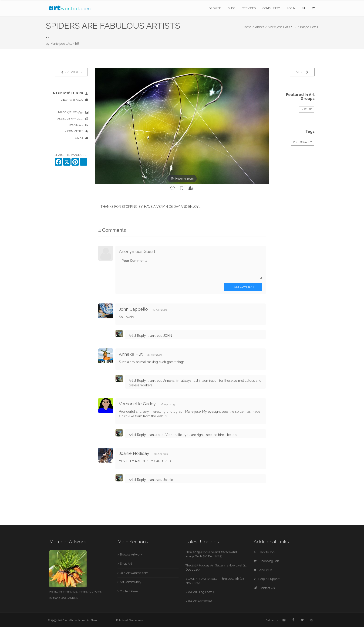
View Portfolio (72, 100)
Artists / (261, 27)
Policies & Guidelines (130, 620)
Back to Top (264, 552)
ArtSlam (92, 620)
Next (302, 72)
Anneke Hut (131, 354)
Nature (307, 109)
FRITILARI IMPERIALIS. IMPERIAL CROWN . (76, 592)
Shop (232, 8)
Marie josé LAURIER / (284, 27)
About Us (263, 570)
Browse (215, 8)
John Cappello (133, 309)
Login (291, 8)
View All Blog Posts (200, 592)
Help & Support (267, 579)
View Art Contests (199, 601)
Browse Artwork (131, 554)
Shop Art (126, 564)
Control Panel (129, 591)
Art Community (131, 582)
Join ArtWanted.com (134, 573)
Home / (248, 27)
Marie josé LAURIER (65, 44)
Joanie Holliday (134, 453)
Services (249, 8)
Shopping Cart (266, 561)
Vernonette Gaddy (137, 404)
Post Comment (243, 287)
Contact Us (264, 588)
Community (271, 8)
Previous (71, 72)
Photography (302, 142)
